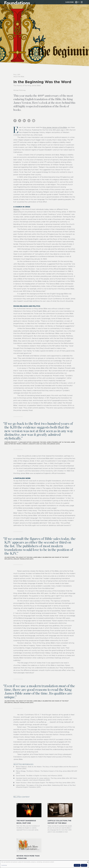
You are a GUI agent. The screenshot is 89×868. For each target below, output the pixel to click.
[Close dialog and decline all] (88, 862)
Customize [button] (4, 865)
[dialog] (44, 864)
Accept (84, 865)
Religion (16, 209)
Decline (77, 865)
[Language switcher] (76, 2)
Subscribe (70, 2)
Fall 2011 (17, 75)
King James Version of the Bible (55, 127)
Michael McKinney (20, 90)
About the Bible (19, 77)
